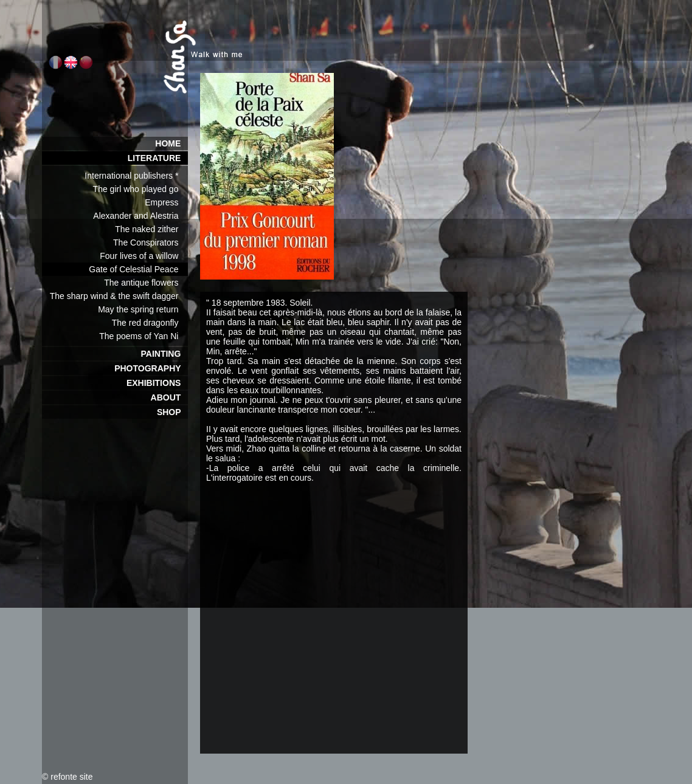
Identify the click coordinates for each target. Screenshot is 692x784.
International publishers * (136, 176)
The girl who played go (140, 189)
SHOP (172, 412)
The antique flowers (146, 283)
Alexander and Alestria (140, 216)
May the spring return (143, 309)
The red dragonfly (150, 323)
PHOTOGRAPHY (151, 368)
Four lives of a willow (144, 256)
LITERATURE (158, 158)
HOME (171, 143)
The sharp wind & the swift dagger (119, 296)
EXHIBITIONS (157, 383)
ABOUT (169, 397)
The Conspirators (151, 242)
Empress (166, 202)
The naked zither (151, 229)
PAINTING (164, 354)
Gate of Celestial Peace (138, 269)
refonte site (71, 777)
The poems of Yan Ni (144, 336)
